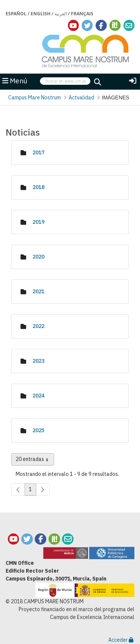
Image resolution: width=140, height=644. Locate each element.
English (41, 14)
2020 (38, 257)
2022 (38, 326)
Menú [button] (15, 81)
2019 (38, 222)
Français (82, 14)
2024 (38, 396)
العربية (61, 14)
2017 (38, 152)
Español (16, 14)
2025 (38, 430)
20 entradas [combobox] (35, 461)
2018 (38, 187)
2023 (38, 361)
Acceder (121, 640)
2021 (38, 291)
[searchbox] (65, 81)
